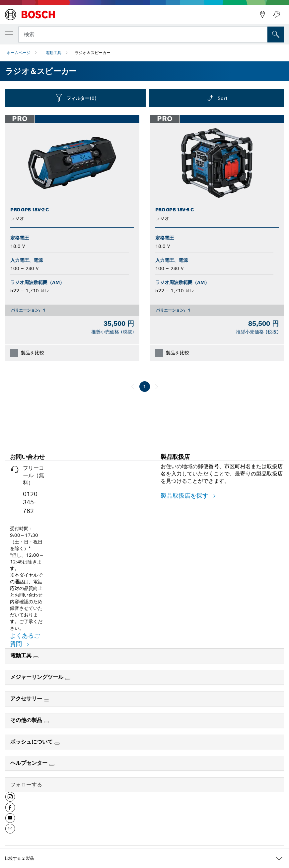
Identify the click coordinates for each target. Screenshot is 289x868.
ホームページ (19, 53)
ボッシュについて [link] (32, 742)
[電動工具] (36, 657)
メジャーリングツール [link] (38, 677)
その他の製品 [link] (27, 720)
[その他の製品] (46, 722)
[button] (10, 799)
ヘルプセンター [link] (30, 763)
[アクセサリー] (46, 700)
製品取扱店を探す (185, 496)
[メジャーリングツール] (68, 679)
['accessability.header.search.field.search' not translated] (276, 35)
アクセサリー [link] (27, 699)
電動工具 (53, 53)
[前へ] (133, 387)
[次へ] (157, 387)
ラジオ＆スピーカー (93, 53)
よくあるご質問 (25, 640)
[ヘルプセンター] (52, 765)
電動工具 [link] (22, 655)
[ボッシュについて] (57, 744)
